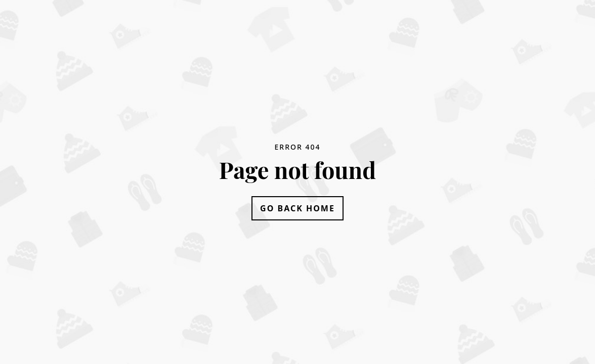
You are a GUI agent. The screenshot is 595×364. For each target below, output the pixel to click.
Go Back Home (297, 208)
